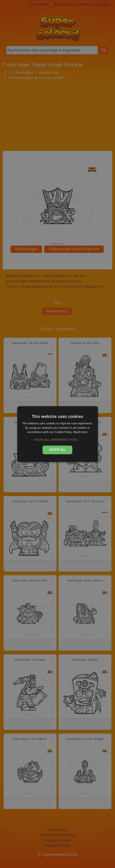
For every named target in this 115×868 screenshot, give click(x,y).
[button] (58, 440)
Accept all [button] (57, 450)
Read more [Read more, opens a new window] (81, 432)
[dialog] (58, 434)
